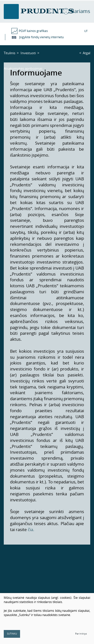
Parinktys (81, 634)
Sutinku (12, 634)
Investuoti (28, 53)
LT (86, 31)
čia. (31, 529)
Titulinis (10, 53)
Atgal (86, 53)
